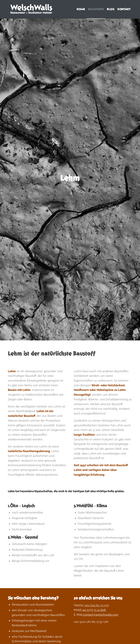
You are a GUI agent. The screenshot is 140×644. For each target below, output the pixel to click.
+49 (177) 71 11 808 (93, 610)
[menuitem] (81, 9)
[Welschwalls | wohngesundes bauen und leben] (32, 9)
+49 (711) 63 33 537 (96, 605)
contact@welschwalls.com (100, 615)
